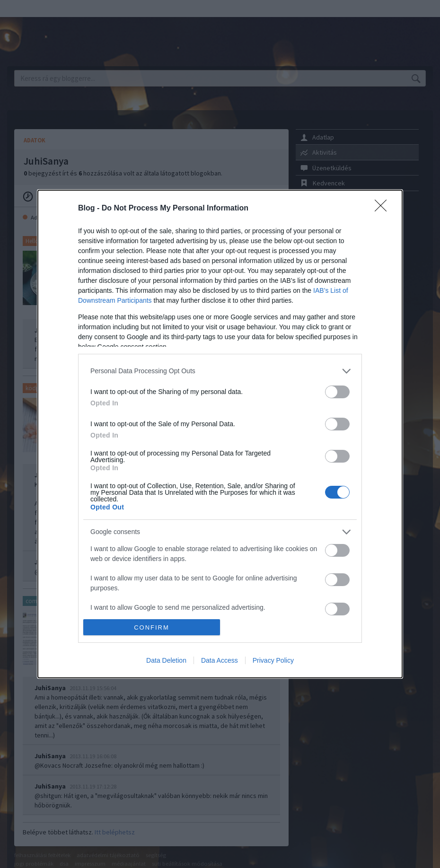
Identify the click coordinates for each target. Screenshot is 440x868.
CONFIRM (152, 627)
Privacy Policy (273, 660)
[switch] (337, 392)
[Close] (384, 209)
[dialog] (220, 434)
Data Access (220, 660)
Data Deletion (166, 660)
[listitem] (220, 371)
